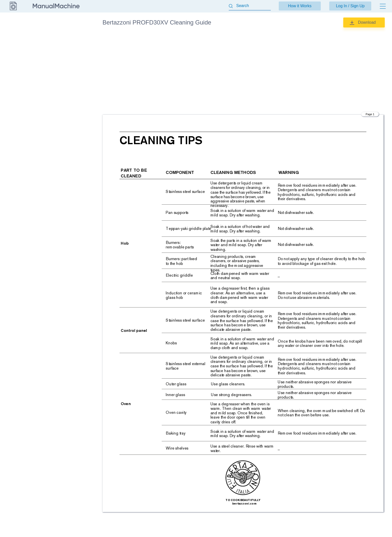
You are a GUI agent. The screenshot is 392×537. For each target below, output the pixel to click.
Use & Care (64, 100)
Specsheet (63, 88)
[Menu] (383, 6)
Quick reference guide (72, 77)
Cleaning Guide (67, 37)
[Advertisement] (243, 71)
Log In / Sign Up (350, 6)
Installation (63, 49)
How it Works (300, 6)
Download (367, 22)
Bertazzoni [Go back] (13, 22)
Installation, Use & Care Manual (69, 63)
